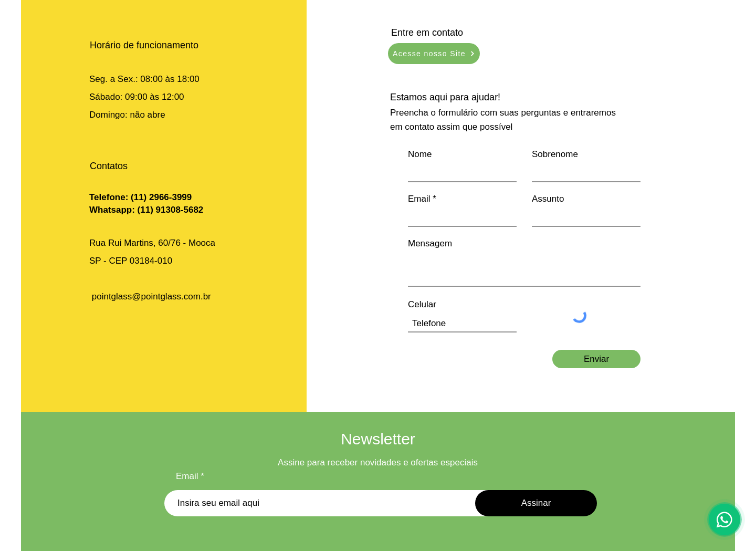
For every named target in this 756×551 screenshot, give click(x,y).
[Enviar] (596, 359)
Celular (422, 304)
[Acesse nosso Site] (434, 54)
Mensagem (430, 243)
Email (419, 199)
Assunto (548, 199)
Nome (420, 154)
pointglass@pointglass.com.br (151, 297)
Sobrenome (555, 154)
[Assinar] (536, 503)
